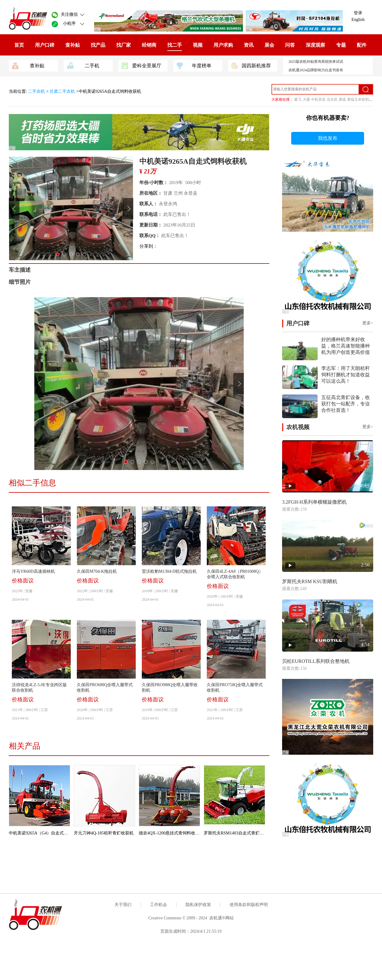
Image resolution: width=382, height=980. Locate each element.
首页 (19, 45)
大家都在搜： (282, 99)
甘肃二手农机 (62, 91)
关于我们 (123, 905)
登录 (358, 13)
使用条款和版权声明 (249, 905)
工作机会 (159, 905)
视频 (198, 45)
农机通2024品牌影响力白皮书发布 (316, 70)
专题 (341, 45)
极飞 (298, 99)
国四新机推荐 (251, 65)
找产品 (98, 45)
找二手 (175, 45)
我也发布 (328, 138)
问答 (290, 45)
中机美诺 (318, 99)
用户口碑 (45, 45)
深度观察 (315, 45)
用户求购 (223, 45)
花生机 (332, 99)
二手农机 (37, 91)
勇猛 (342, 99)
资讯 (249, 45)
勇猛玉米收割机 (360, 99)
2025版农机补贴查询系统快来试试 (316, 62)
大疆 (306, 99)
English (358, 20)
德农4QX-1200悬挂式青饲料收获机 (171, 833)
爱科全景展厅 (141, 65)
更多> (368, 323)
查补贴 (73, 45)
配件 (362, 45)
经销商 (149, 45)
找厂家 (124, 45)
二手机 (83, 65)
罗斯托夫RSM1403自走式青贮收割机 (238, 833)
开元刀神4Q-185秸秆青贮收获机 (104, 833)
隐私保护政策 (198, 905)
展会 (269, 45)
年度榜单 (194, 65)
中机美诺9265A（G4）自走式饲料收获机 (47, 833)
